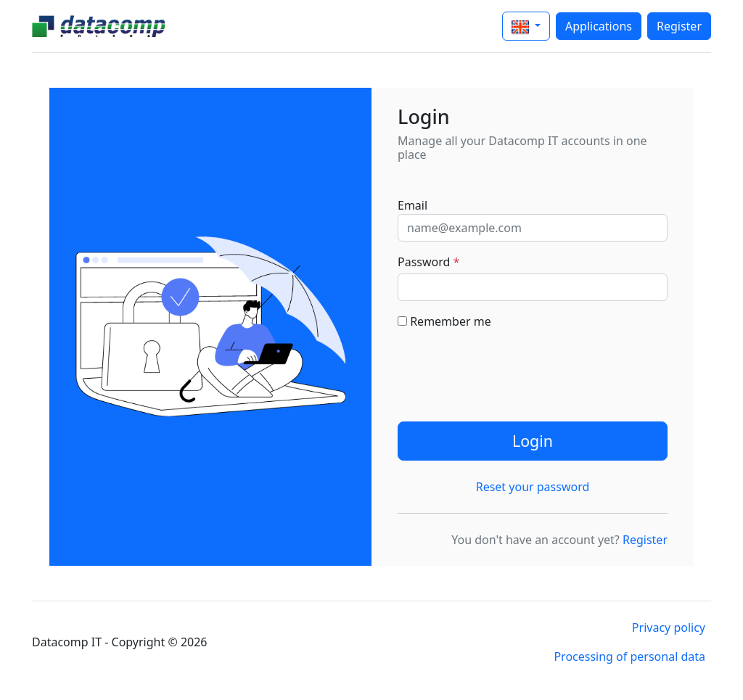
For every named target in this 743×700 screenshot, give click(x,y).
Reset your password (533, 487)
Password (428, 262)
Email (412, 205)
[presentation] (508, 370)
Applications (599, 26)
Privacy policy (669, 627)
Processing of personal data (629, 656)
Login (533, 441)
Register (679, 26)
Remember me (444, 321)
